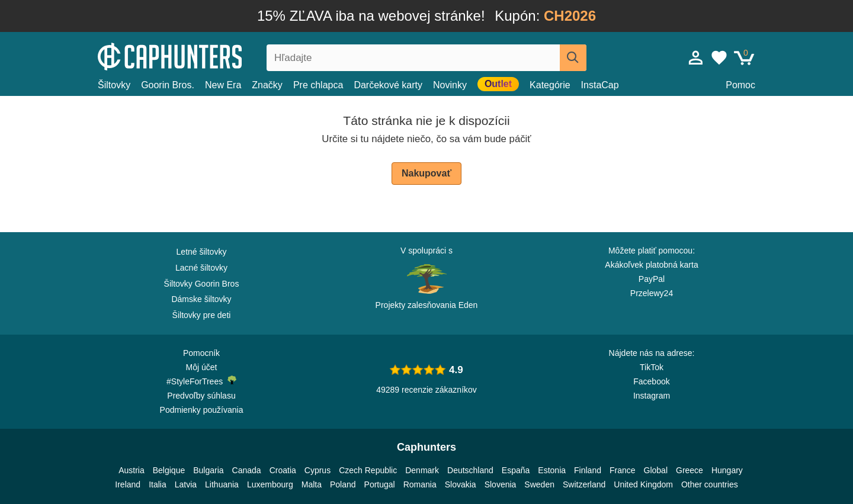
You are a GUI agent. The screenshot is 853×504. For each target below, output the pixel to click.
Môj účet (202, 367)
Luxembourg (270, 484)
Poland (343, 484)
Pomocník (201, 353)
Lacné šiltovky (201, 268)
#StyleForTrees (201, 381)
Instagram (652, 396)
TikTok (652, 367)
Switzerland (584, 484)
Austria (132, 470)
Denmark (422, 470)
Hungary (727, 470)
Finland (588, 470)
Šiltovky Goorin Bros (202, 284)
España (516, 470)
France (623, 470)
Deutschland (470, 470)
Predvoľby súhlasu (201, 396)
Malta (312, 484)
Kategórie (550, 85)
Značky (267, 85)
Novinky (450, 85)
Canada (247, 470)
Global (656, 470)
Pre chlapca (318, 85)
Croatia (283, 470)
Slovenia (501, 484)
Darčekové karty (388, 85)
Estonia (552, 470)
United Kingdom (643, 484)
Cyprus (318, 470)
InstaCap (600, 85)
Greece (690, 470)
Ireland (128, 484)
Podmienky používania (202, 410)
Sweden (539, 484)
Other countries (710, 484)
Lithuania (222, 484)
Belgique (169, 470)
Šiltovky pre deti (202, 315)
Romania (420, 484)
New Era (223, 85)
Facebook (651, 381)
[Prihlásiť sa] (696, 57)
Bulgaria (208, 470)
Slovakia (461, 484)
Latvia (186, 484)
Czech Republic (368, 470)
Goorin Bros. (168, 85)
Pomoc (740, 85)
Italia (158, 484)
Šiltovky (114, 85)
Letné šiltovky (202, 252)
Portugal (380, 484)
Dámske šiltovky (201, 299)
